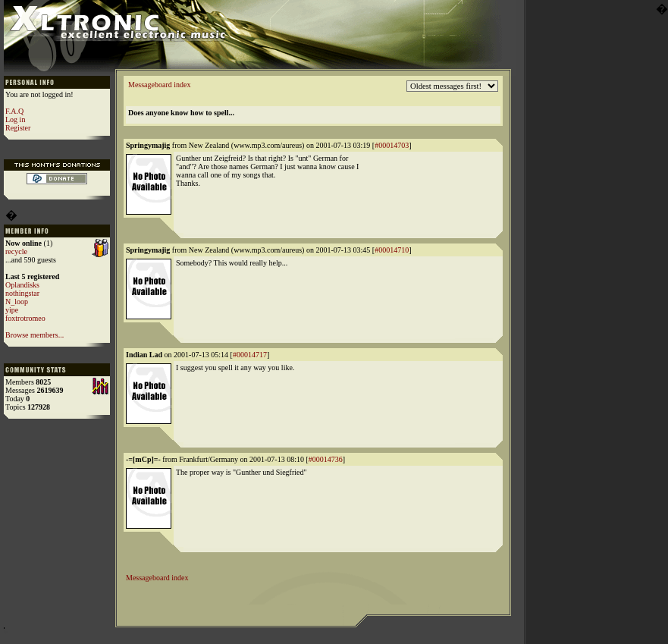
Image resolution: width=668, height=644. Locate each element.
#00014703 (392, 145)
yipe (12, 310)
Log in (15, 119)
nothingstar (22, 293)
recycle (16, 251)
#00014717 (250, 355)
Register (18, 128)
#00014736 (326, 459)
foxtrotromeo (25, 318)
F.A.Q (14, 111)
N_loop (17, 302)
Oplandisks (22, 285)
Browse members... (34, 335)
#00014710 (392, 250)
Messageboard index (159, 85)
